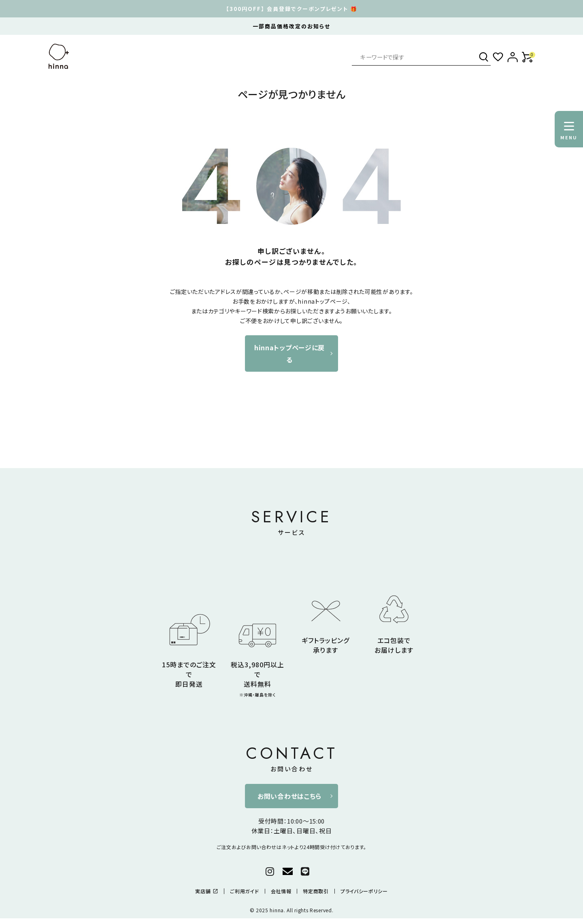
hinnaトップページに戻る (289, 353)
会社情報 (281, 891)
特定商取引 (316, 891)
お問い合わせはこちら (289, 796)
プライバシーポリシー (364, 891)
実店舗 (207, 891)
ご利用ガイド (244, 891)
